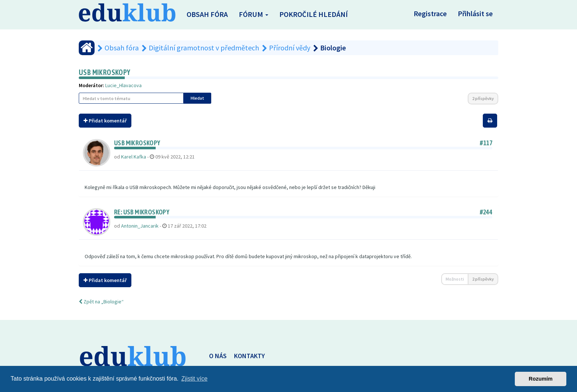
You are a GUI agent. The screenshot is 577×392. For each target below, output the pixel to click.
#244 (486, 212)
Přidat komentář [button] (105, 121)
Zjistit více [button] (194, 379)
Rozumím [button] (541, 379)
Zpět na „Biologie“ (101, 302)
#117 (486, 143)
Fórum (254, 14)
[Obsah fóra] (87, 48)
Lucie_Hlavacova (123, 85)
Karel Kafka (134, 157)
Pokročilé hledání (314, 14)
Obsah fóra (207, 14)
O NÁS (218, 356)
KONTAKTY (249, 356)
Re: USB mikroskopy (142, 212)
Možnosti (455, 279)
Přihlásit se (475, 13)
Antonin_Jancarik (140, 226)
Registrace (430, 13)
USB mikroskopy (105, 72)
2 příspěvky (483, 98)
